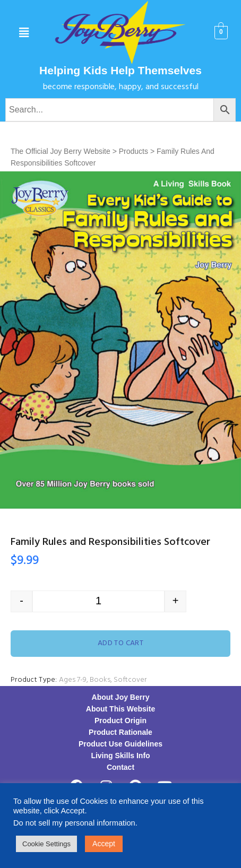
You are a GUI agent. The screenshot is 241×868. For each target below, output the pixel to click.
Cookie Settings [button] (46, 844)
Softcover (130, 680)
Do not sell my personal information (74, 823)
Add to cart (121, 643)
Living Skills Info (120, 756)
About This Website (120, 709)
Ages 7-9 (73, 680)
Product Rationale (120, 732)
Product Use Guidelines (120, 744)
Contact (120, 767)
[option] (120, 340)
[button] (24, 32)
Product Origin (120, 721)
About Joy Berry (121, 697)
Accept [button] (104, 844)
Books (100, 680)
